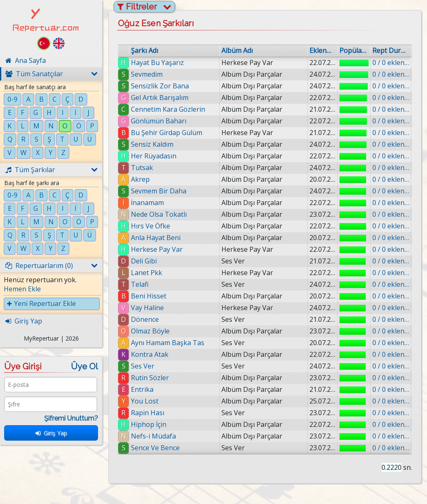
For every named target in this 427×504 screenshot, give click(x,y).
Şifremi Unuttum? (71, 418)
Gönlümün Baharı (159, 121)
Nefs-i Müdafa (153, 436)
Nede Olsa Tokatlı (159, 214)
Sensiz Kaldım (152, 144)
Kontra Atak (150, 354)
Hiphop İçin (149, 424)
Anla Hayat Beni (156, 238)
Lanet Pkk (147, 273)
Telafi (140, 284)
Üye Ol (84, 366)
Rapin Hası (148, 413)
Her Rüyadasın (154, 156)
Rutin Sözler (150, 378)
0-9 (13, 99)
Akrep (140, 179)
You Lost (145, 401)
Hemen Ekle (22, 289)
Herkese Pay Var (157, 249)
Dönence (145, 319)
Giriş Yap (51, 433)
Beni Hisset (149, 296)
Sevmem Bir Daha (159, 191)
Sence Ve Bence (155, 448)
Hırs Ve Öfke (151, 226)
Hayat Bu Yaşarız (157, 63)
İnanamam (147, 203)
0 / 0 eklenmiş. (391, 63)
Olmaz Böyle (150, 331)
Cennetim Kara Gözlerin (168, 109)
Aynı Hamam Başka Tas (168, 343)
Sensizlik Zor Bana (160, 86)
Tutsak (142, 168)
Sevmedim (147, 74)
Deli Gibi (144, 261)
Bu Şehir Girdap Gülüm (167, 133)
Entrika (142, 389)
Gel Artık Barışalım (160, 98)
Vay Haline (147, 308)
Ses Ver (143, 366)
